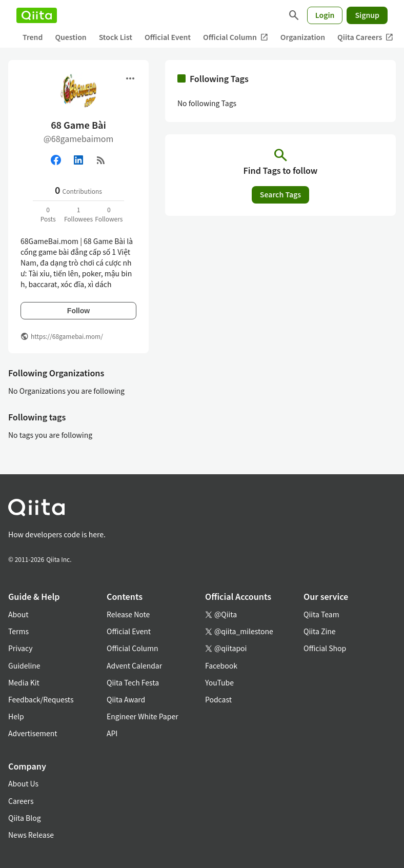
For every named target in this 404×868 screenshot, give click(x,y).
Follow (78, 311)
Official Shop (325, 648)
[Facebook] (56, 160)
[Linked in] (78, 160)
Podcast (218, 699)
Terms (18, 631)
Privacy (20, 648)
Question (70, 37)
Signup (367, 15)
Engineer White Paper (143, 716)
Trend (33, 37)
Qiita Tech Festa (133, 682)
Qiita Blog (25, 818)
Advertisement (33, 733)
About (18, 614)
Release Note (128, 614)
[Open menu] (130, 78)
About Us (23, 783)
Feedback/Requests (41, 699)
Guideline (24, 665)
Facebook (221, 665)
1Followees (78, 214)
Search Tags (280, 194)
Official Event (168, 37)
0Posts (48, 214)
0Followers (109, 214)
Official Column (236, 37)
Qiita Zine (320, 631)
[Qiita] (37, 15)
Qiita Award (126, 699)
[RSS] (101, 160)
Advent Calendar (134, 665)
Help (16, 716)
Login (325, 15)
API (112, 733)
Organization (303, 37)
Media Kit (24, 682)
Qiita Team (321, 614)
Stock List (116, 37)
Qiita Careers (365, 37)
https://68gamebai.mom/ (67, 336)
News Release (31, 835)
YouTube (219, 682)
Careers (21, 801)
